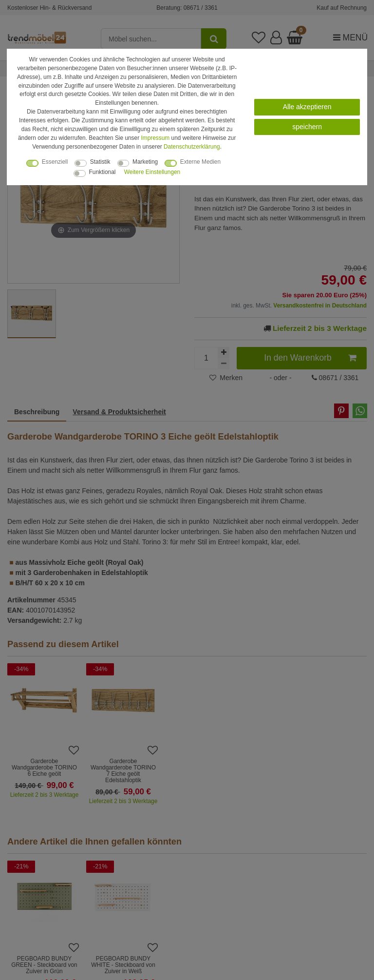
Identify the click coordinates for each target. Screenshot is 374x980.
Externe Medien (200, 162)
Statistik (100, 162)
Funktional (103, 172)
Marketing (145, 162)
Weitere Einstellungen (152, 172)
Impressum (155, 138)
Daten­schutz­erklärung (192, 147)
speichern (307, 127)
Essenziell (55, 162)
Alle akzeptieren (307, 107)
